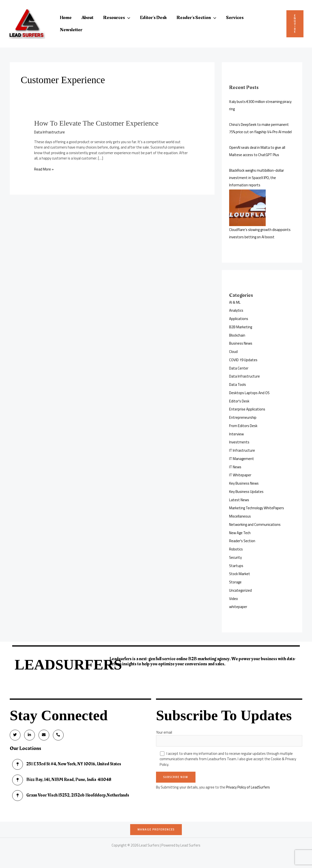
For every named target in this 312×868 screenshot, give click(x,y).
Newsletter (71, 30)
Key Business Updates (246, 492)
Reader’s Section (196, 18)
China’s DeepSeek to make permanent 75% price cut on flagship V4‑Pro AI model (261, 128)
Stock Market (240, 574)
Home (66, 18)
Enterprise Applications (247, 409)
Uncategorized (241, 590)
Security (236, 557)
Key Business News (244, 483)
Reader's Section (242, 541)
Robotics (236, 549)
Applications (239, 319)
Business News (241, 343)
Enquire (295, 24)
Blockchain (237, 335)
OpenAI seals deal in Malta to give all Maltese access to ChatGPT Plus (257, 151)
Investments (239, 442)
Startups (236, 566)
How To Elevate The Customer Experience (97, 123)
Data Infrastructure (49, 132)
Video (234, 599)
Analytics (236, 310)
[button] (127, 18)
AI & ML (235, 302)
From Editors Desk (243, 426)
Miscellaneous (240, 516)
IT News (235, 467)
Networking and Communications (255, 524)
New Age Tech (240, 533)
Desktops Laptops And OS (249, 393)
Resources (117, 18)
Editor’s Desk (153, 18)
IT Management (242, 459)
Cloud (233, 352)
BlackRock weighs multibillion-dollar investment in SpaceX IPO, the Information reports (257, 178)
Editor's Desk (239, 401)
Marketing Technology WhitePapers (257, 508)
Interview (236, 434)
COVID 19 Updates (243, 360)
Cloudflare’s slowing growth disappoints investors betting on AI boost (260, 233)
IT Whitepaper (240, 475)
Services (235, 18)
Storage (236, 582)
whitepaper (238, 607)
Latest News (239, 500)
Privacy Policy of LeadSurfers (248, 787)
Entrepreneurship (243, 417)
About (87, 18)
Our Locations (26, 749)
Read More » (44, 169)
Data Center (239, 368)
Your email (229, 738)
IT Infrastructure (242, 450)
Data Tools (238, 384)
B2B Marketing (241, 327)
